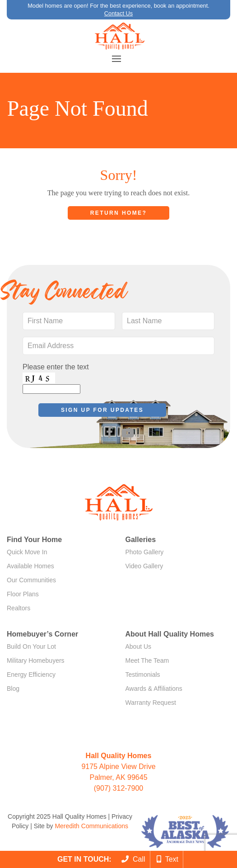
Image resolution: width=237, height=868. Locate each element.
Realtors (19, 608)
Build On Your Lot (31, 646)
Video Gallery (144, 566)
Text (167, 859)
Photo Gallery (145, 552)
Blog (13, 689)
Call (133, 859)
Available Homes (30, 566)
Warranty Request (151, 703)
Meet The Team (147, 660)
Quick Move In (27, 552)
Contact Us (118, 13)
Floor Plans (23, 594)
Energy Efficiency (31, 675)
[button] (116, 59)
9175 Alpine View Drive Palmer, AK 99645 (118, 767)
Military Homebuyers (36, 660)
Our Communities (31, 580)
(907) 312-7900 (118, 788)
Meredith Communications (91, 826)
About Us (139, 646)
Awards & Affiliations (154, 689)
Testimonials (143, 675)
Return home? (118, 213)
